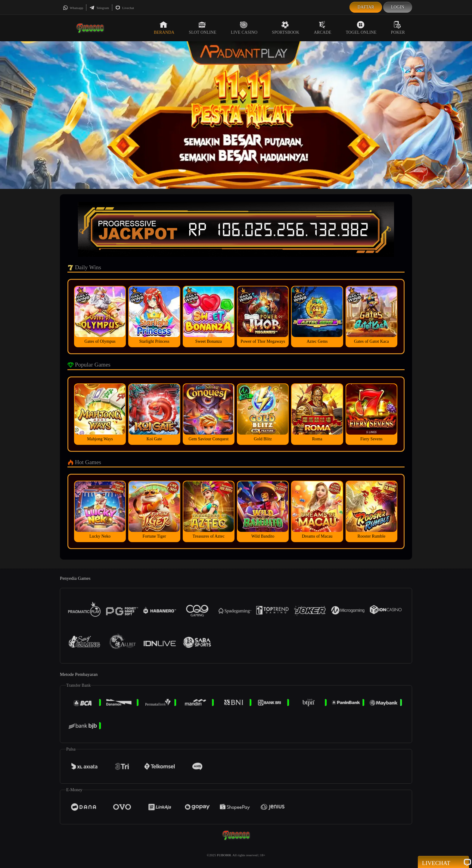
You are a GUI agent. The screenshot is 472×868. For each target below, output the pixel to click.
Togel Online (361, 28)
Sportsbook (286, 28)
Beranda (164, 28)
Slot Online (202, 28)
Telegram (99, 8)
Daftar (366, 7)
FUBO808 (224, 855)
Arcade (323, 28)
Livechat (125, 8)
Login (398, 7)
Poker (398, 28)
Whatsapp (73, 8)
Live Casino (244, 28)
